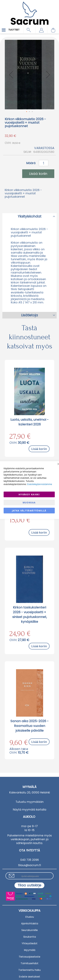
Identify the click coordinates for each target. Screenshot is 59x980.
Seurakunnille (30, 930)
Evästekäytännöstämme (40, 484)
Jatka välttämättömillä (29, 510)
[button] (41, 30)
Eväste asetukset (29, 977)
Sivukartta (30, 937)
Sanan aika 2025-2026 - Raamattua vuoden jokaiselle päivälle (29, 726)
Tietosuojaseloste (29, 957)
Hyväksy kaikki (29, 494)
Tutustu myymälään (30, 802)
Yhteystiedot (30, 943)
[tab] (29, 216)
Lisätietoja (29, 315)
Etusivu (30, 917)
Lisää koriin (39, 449)
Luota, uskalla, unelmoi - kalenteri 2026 (29, 422)
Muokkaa (29, 502)
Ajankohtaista (30, 923)
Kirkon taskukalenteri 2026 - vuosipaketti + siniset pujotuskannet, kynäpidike (30, 614)
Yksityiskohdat (30, 216)
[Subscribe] (29, 885)
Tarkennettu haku (29, 970)
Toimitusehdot (29, 963)
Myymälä (30, 950)
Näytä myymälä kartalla (30, 810)
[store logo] (29, 11)
